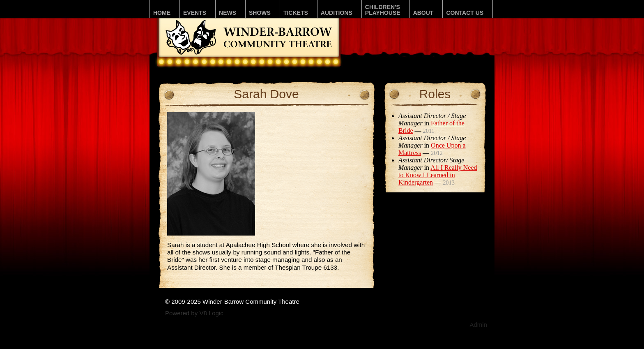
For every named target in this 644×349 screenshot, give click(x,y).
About (423, 13)
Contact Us (465, 13)
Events (195, 13)
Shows (260, 13)
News (228, 13)
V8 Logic (211, 313)
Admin (478, 325)
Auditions (337, 13)
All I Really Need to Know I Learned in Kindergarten (438, 175)
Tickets (296, 13)
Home (162, 13)
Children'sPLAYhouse (383, 10)
